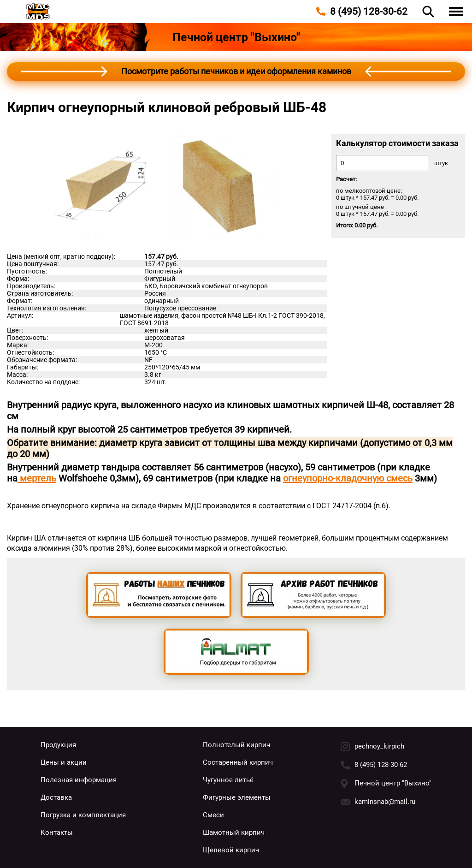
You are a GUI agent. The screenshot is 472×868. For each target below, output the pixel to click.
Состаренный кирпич (238, 762)
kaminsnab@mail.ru (385, 802)
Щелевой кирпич (231, 850)
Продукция (58, 745)
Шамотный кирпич (234, 832)
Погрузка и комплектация (83, 815)
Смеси (213, 815)
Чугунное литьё (228, 780)
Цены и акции (64, 762)
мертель (37, 478)
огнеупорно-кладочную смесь (348, 478)
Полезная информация (79, 780)
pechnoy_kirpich (379, 746)
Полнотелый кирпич (236, 745)
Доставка (56, 797)
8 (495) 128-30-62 (381, 765)
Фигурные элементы (237, 797)
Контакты (57, 832)
